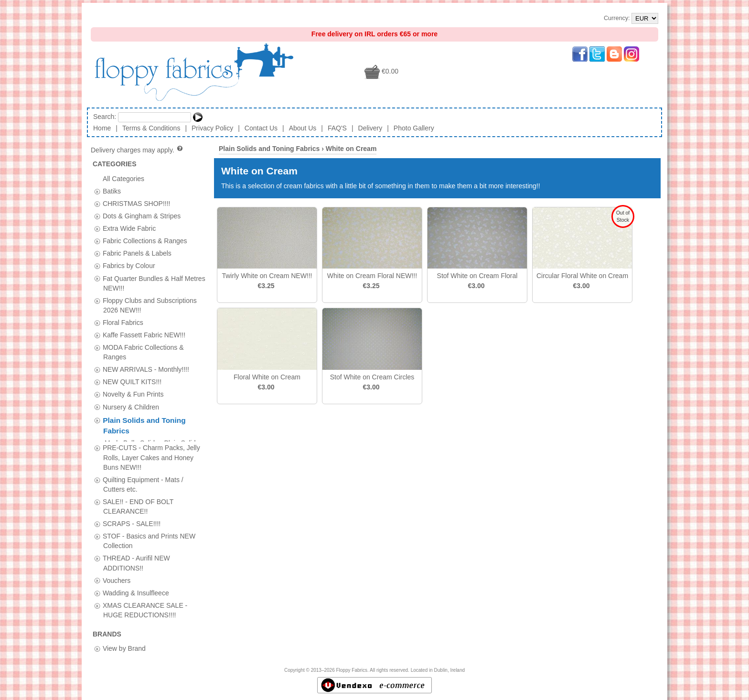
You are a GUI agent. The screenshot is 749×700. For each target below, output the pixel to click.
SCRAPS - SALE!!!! (132, 520)
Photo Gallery (414, 128)
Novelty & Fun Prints (133, 394)
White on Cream (351, 149)
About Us (303, 128)
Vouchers (117, 576)
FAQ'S (337, 128)
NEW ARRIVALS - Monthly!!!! (146, 369)
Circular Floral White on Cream (582, 276)
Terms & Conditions (151, 128)
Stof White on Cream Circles (372, 377)
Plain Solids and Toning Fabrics (269, 149)
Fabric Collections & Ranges (145, 241)
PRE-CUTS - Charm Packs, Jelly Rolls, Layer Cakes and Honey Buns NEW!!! (151, 453)
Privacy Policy (212, 128)
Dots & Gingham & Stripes (142, 216)
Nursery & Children (131, 407)
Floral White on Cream (267, 377)
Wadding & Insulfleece (136, 589)
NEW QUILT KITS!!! (132, 382)
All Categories (123, 178)
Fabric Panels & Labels (137, 253)
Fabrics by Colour (129, 266)
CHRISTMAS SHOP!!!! (137, 203)
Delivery (370, 128)
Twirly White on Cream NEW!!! (267, 276)
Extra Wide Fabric (129, 228)
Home (102, 128)
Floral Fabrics (123, 322)
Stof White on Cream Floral (477, 276)
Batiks (112, 191)
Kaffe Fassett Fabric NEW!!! (144, 335)
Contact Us (261, 128)
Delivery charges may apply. (137, 150)
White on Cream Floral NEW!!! (372, 276)
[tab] (97, 191)
